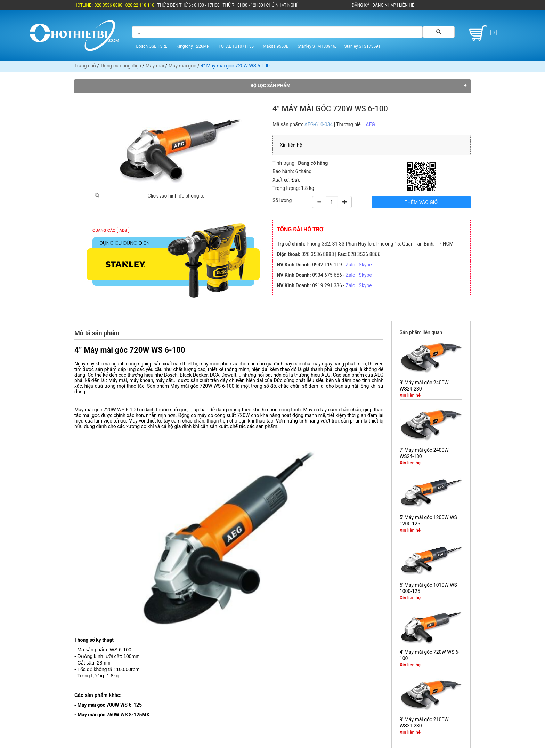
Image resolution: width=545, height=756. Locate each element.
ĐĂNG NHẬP (384, 5)
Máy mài (155, 66)
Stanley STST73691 (363, 46)
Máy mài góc (182, 66)
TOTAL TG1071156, (237, 46)
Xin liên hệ (291, 145)
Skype (365, 265)
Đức (296, 180)
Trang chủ (85, 66)
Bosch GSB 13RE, (152, 46)
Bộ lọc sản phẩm (271, 85)
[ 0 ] (482, 33)
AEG (370, 124)
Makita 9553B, (276, 46)
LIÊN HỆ (406, 5)
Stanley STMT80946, (317, 46)
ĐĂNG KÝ (360, 5)
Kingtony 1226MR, (193, 46)
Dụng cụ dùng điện (121, 66)
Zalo (351, 265)
